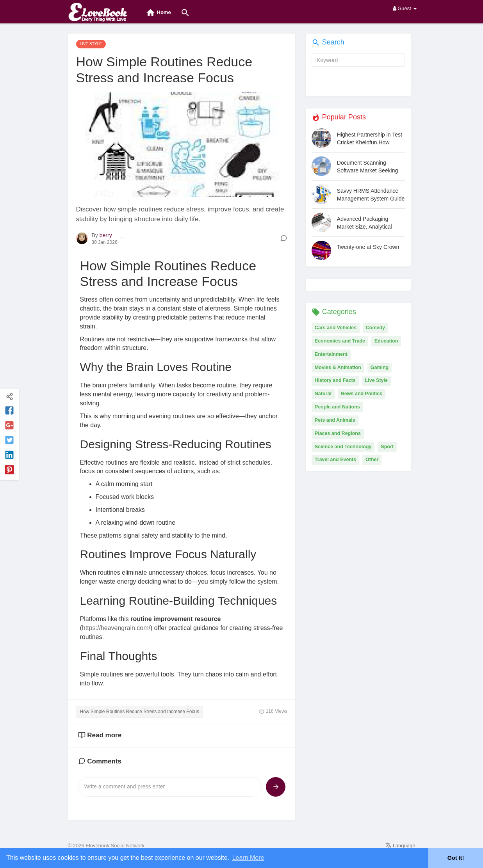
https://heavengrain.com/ (116, 628)
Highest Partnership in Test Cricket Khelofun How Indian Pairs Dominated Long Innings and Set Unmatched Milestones (370, 139)
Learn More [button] (248, 858)
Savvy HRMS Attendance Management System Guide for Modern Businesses (371, 195)
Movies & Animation (338, 367)
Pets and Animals (335, 420)
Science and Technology (343, 447)
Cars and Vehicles (336, 328)
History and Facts (335, 380)
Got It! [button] (456, 858)
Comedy (375, 328)
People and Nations (337, 407)
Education (386, 341)
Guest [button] (405, 8)
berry (106, 235)
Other (372, 460)
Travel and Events (335, 460)
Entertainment (331, 354)
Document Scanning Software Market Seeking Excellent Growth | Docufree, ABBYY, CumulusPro (367, 167)
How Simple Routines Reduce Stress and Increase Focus (140, 712)
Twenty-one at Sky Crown (368, 247)
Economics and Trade (340, 341)
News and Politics (362, 394)
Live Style (376, 380)
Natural (323, 394)
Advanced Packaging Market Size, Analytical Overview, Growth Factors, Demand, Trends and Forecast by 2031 (369, 223)
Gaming (380, 367)
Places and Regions (338, 433)
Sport (387, 447)
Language (400, 846)
